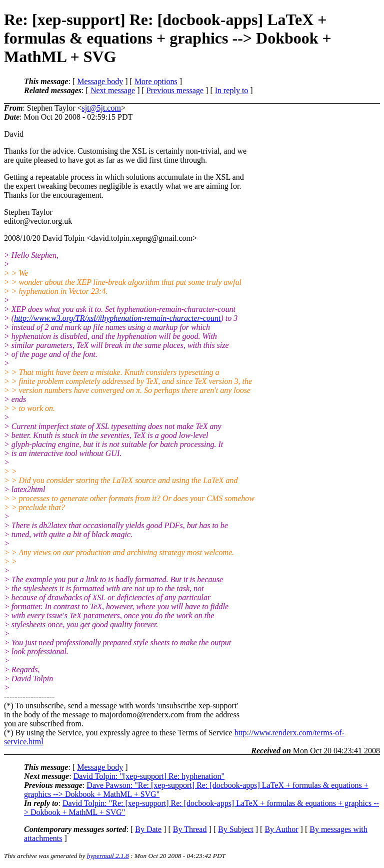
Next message (113, 90)
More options (156, 81)
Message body (100, 81)
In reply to (232, 90)
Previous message (175, 90)
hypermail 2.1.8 (108, 856)
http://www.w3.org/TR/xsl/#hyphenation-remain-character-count (117, 318)
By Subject (236, 829)
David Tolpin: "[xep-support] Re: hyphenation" (149, 776)
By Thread (190, 829)
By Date (148, 829)
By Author (281, 829)
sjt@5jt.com (101, 108)
